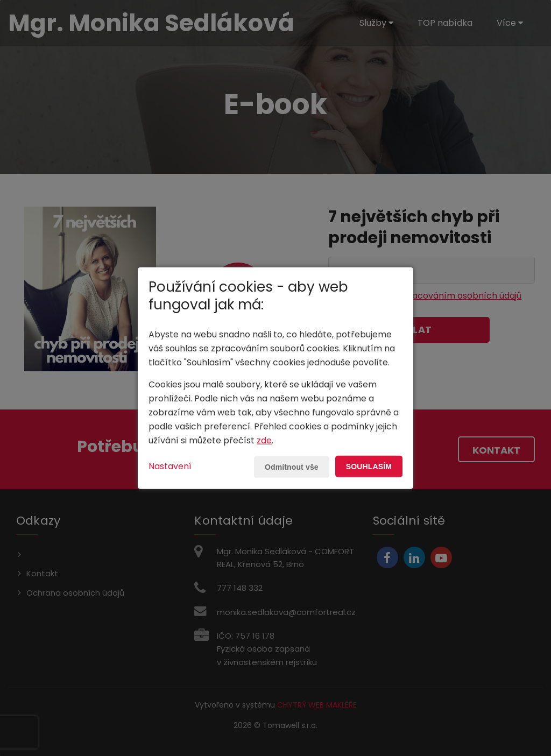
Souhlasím (369, 467)
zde (264, 440)
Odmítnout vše (292, 467)
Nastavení (170, 466)
